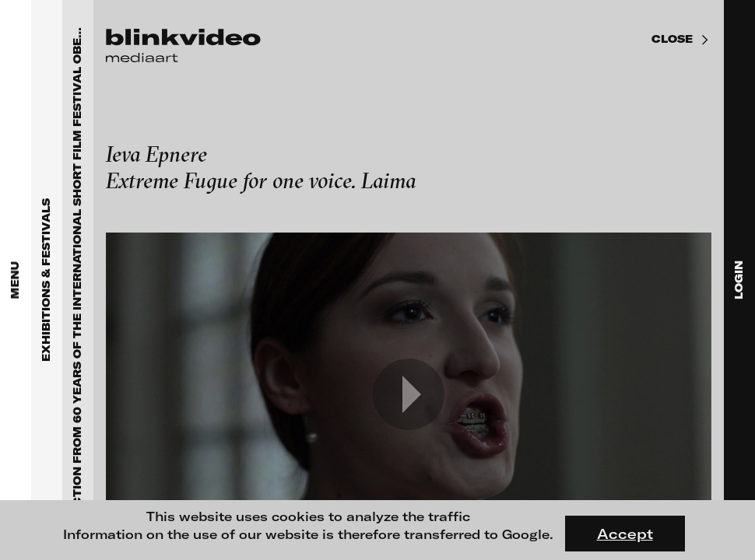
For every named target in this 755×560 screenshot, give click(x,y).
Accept (625, 534)
